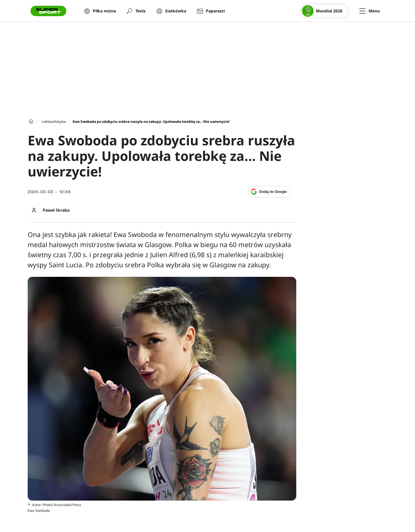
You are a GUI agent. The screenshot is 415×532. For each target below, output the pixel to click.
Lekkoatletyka (54, 122)
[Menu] (370, 11)
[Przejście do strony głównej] (48, 11)
